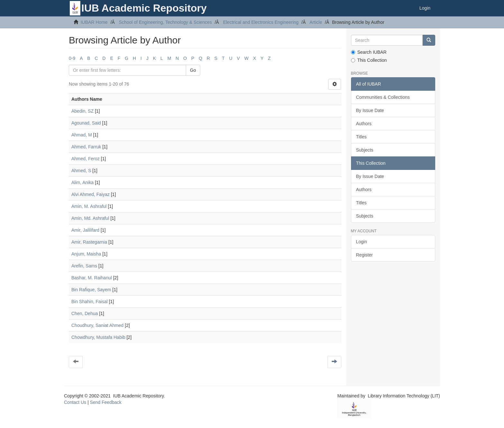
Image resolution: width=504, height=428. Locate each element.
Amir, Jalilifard (85, 230)
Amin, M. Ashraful (89, 206)
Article (316, 22)
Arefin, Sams (84, 266)
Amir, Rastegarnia (89, 242)
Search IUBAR (369, 52)
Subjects (365, 150)
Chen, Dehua (85, 313)
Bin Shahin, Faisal (90, 302)
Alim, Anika (82, 182)
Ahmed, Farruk (86, 147)
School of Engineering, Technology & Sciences (165, 22)
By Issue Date (370, 110)
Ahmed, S (81, 171)
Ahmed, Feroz (85, 159)
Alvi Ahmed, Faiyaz (90, 194)
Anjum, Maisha (86, 254)
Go (193, 70)
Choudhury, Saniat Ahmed (97, 325)
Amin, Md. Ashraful (90, 218)
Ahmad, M (82, 135)
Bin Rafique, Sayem (91, 290)
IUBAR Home (94, 22)
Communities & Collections (383, 97)
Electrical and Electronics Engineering (261, 22)
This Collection (369, 60)
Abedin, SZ (82, 111)
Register (364, 255)
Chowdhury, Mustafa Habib (98, 337)
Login (362, 242)
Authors (364, 124)
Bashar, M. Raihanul (92, 278)
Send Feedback (106, 402)
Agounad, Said (86, 123)
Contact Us (75, 402)
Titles (361, 137)
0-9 (72, 58)
